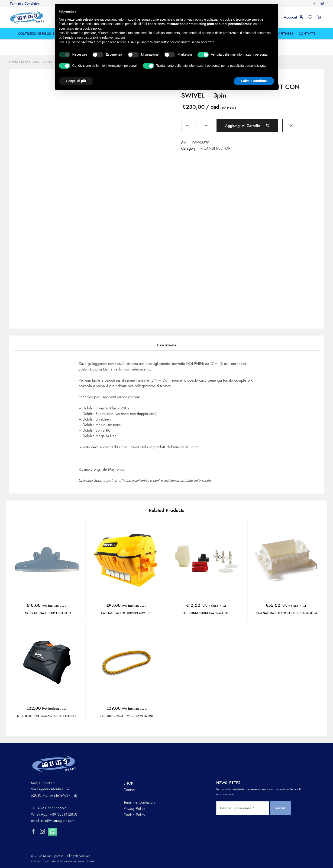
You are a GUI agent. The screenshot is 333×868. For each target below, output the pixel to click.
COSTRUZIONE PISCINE (36, 34)
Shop (25, 62)
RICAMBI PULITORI (216, 148)
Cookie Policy (134, 815)
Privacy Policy (134, 809)
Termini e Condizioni (25, 3)
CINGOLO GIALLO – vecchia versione (127, 716)
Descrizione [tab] (167, 345)
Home (13, 62)
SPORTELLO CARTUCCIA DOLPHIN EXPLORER (47, 716)
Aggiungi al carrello (247, 126)
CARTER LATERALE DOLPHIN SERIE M (47, 613)
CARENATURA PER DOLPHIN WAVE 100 (127, 613)
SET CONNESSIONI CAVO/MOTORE (206, 613)
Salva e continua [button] (254, 81)
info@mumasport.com (58, 821)
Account (290, 17)
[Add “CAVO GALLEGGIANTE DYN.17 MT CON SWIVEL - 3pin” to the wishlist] (290, 125)
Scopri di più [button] (76, 81)
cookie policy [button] (92, 29)
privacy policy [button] (194, 19)
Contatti (129, 790)
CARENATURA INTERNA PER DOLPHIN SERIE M (286, 613)
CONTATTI (307, 34)
